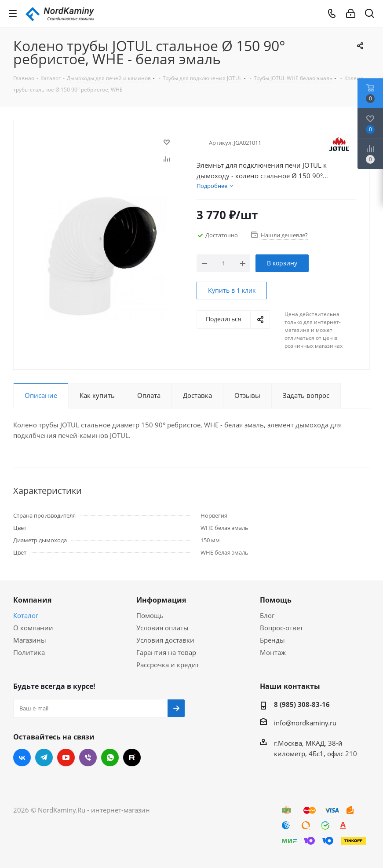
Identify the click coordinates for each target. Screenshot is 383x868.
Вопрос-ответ (281, 628)
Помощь (150, 615)
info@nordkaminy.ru (305, 723)
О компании (33, 628)
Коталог (26, 615)
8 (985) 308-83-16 (302, 704)
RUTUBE (132, 758)
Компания (32, 600)
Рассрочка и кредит (168, 665)
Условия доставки (165, 640)
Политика (29, 652)
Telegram (44, 758)
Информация (161, 600)
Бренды (272, 640)
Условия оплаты (162, 628)
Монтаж (273, 652)
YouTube (66, 758)
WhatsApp (110, 758)
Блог (267, 615)
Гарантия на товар (166, 652)
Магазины (30, 640)
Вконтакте (22, 758)
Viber (88, 758)
